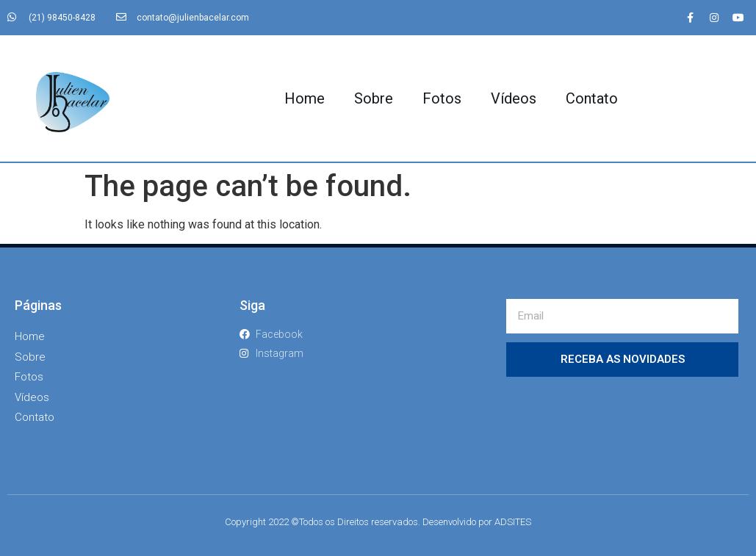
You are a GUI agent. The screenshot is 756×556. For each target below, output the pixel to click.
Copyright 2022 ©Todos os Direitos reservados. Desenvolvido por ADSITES (378, 522)
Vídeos (514, 98)
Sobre (374, 98)
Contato (592, 98)
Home (305, 98)
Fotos (442, 98)
